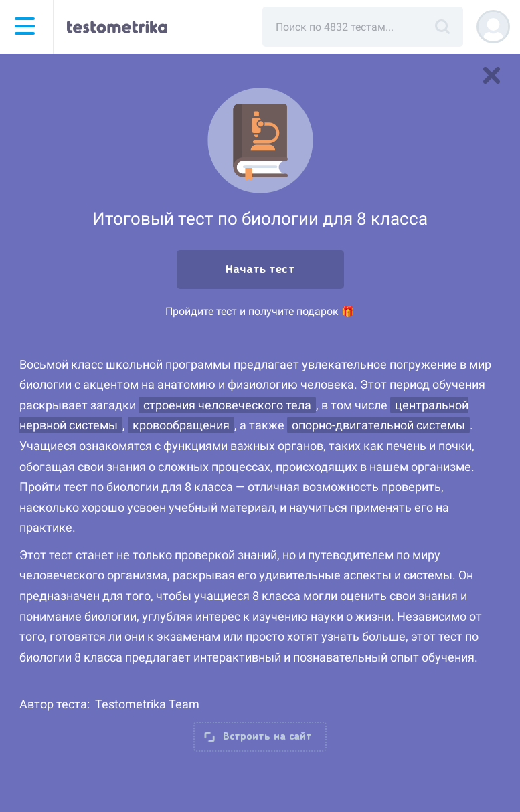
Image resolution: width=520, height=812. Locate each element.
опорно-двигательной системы (378, 425)
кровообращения (181, 425)
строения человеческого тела (227, 405)
